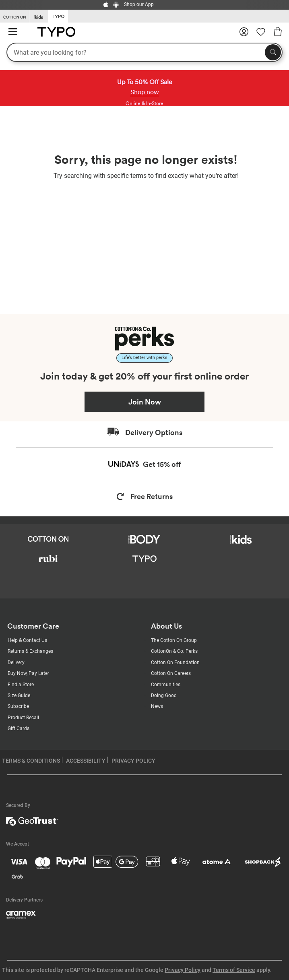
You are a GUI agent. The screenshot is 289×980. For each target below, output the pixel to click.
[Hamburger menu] (13, 32)
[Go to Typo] (58, 16)
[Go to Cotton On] (14, 16)
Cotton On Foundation (175, 662)
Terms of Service (234, 970)
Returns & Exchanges (30, 651)
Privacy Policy (183, 970)
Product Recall (23, 718)
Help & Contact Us (27, 640)
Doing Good (164, 695)
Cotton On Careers (171, 673)
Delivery (16, 662)
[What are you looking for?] (144, 52)
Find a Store (21, 685)
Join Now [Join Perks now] (145, 402)
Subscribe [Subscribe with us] (18, 706)
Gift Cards (19, 728)
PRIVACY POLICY (133, 761)
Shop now (145, 92)
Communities (166, 685)
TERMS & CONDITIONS (31, 761)
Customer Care (33, 626)
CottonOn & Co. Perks (174, 651)
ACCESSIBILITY (86, 761)
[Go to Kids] (39, 16)
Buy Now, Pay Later (28, 673)
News (157, 706)
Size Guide (19, 695)
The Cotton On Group (174, 640)
